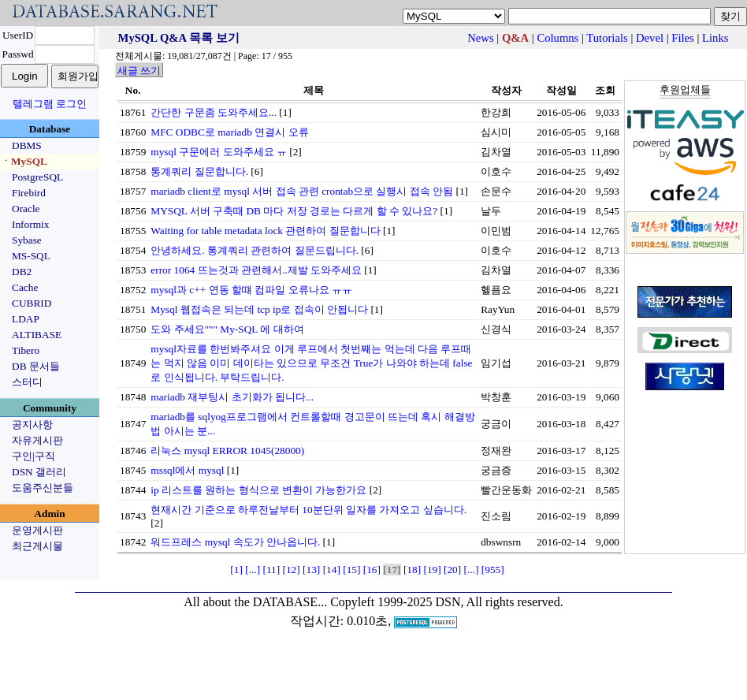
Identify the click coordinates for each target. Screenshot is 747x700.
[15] (351, 570)
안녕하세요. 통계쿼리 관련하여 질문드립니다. (255, 250)
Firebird (29, 193)
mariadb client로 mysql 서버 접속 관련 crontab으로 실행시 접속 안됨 (302, 191)
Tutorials (607, 38)
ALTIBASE (37, 335)
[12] (292, 570)
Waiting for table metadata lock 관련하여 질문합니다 (265, 231)
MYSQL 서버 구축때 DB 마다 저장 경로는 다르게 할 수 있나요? (294, 211)
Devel (650, 38)
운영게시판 (37, 530)
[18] (412, 570)
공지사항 (32, 424)
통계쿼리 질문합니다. (199, 171)
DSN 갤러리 (39, 472)
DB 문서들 (36, 366)
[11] (271, 570)
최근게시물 (37, 546)
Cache (25, 287)
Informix (30, 224)
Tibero (26, 350)
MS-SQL (31, 256)
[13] (311, 570)
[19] (432, 570)
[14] (332, 570)
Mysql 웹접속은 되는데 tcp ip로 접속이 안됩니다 (259, 309)
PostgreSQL (37, 177)
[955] (493, 570)
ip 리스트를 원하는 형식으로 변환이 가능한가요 (258, 490)
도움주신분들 (43, 488)
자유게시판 (37, 440)
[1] (236, 570)
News (480, 38)
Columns (557, 38)
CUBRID (32, 303)
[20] (452, 570)
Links (715, 38)
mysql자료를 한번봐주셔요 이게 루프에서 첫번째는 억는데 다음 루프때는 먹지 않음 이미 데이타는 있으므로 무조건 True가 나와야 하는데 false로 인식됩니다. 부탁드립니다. (311, 363)
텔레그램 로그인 (50, 104)
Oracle (26, 209)
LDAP (26, 319)
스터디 (27, 382)
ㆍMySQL (24, 161)
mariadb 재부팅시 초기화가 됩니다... (232, 397)
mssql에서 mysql (187, 470)
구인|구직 (33, 456)
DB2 (22, 272)
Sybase (27, 240)
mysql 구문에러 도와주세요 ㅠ (219, 152)
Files (683, 38)
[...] (253, 570)
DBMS (27, 145)
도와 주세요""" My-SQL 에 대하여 (227, 329)
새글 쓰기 (139, 71)
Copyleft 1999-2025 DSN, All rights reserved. (447, 602)
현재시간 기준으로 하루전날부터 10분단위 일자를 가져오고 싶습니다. (308, 510)
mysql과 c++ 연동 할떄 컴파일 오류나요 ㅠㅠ (251, 290)
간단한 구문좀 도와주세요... (214, 112)
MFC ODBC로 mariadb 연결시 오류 (229, 132)
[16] (372, 570)
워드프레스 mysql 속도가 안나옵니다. (235, 542)
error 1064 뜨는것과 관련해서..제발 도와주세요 (256, 270)
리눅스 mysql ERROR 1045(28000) (227, 451)
